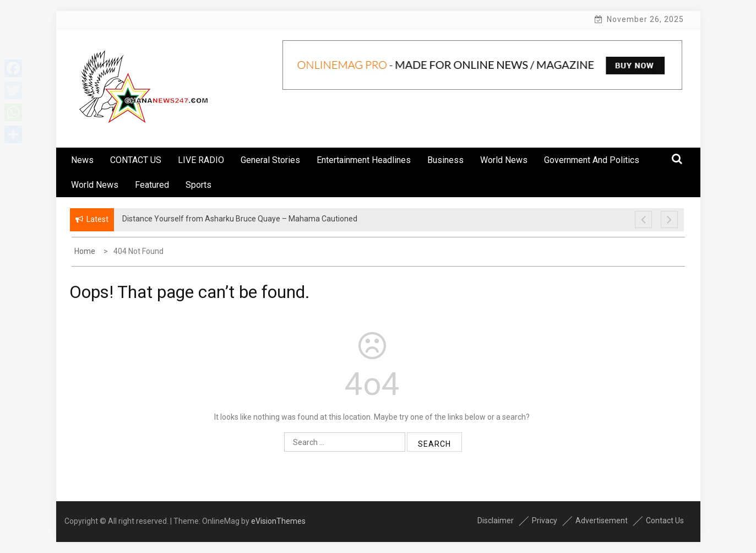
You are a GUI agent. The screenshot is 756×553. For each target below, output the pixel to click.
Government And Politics (592, 160)
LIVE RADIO (201, 160)
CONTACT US (136, 160)
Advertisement (602, 521)
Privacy (545, 521)
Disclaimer (496, 521)
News (82, 160)
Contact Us (665, 521)
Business (445, 160)
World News (504, 160)
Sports (198, 185)
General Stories (270, 160)
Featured (152, 185)
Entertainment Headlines (364, 160)
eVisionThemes (278, 521)
